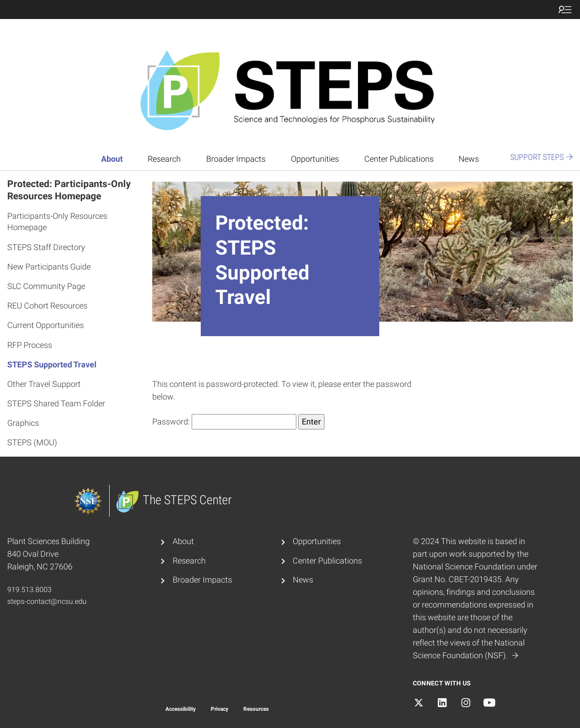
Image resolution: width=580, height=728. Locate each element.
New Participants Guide (49, 267)
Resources (256, 709)
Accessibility (181, 709)
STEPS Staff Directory (46, 247)
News (469, 159)
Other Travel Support (44, 384)
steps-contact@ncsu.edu (47, 601)
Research (164, 159)
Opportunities (315, 159)
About (112, 159)
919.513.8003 (29, 590)
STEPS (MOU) (32, 442)
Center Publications (399, 159)
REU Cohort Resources (47, 306)
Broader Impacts (236, 159)
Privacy (220, 709)
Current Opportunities (46, 325)
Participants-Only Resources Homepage (57, 222)
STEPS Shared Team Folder (56, 403)
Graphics (23, 423)
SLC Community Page (46, 286)
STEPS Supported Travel (52, 364)
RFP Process (30, 345)
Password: (224, 422)
